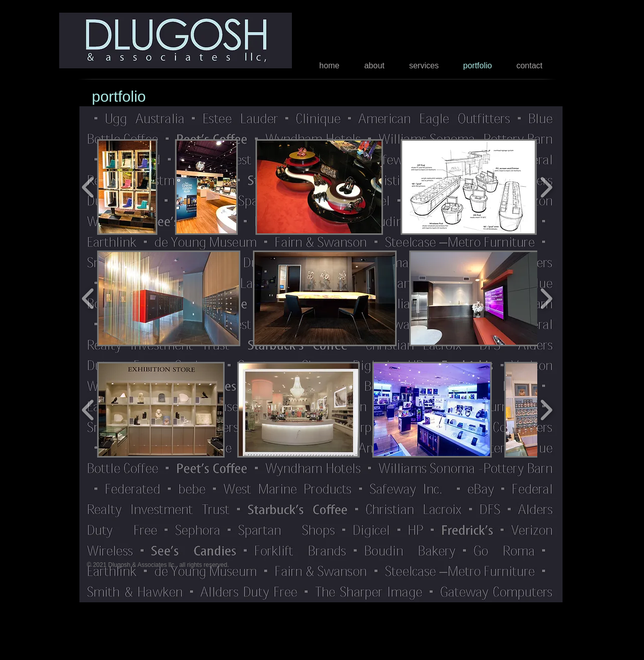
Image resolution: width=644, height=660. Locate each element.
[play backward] (88, 187)
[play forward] (546, 187)
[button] (127, 187)
